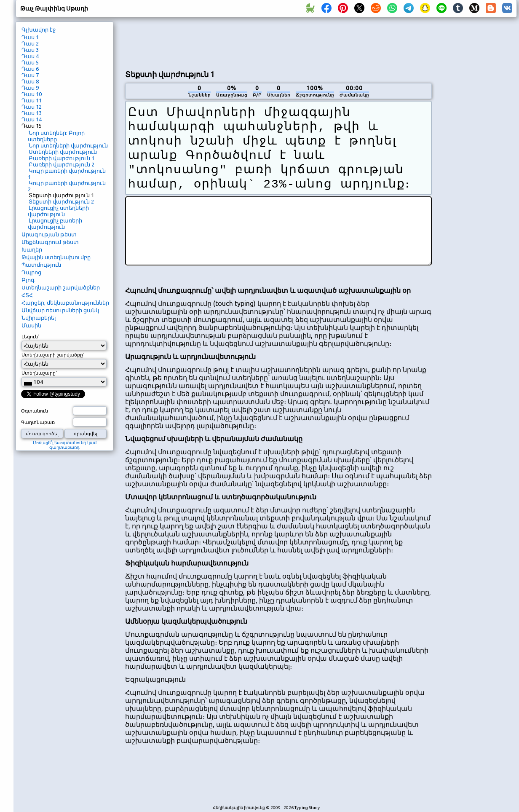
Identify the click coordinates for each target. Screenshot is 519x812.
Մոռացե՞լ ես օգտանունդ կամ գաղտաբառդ (65, 445)
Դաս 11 (32, 100)
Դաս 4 (30, 56)
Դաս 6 (30, 69)
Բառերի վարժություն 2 (62, 164)
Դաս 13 (32, 113)
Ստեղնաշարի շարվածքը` (53, 355)
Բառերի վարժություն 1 (62, 158)
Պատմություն (41, 265)
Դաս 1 (30, 37)
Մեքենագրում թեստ (50, 242)
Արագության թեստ (49, 234)
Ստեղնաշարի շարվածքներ (61, 287)
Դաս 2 (30, 43)
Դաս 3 (30, 50)
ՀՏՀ (27, 295)
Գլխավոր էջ (39, 29)
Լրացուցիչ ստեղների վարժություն (58, 211)
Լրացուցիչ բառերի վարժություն (55, 224)
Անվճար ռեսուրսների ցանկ (60, 310)
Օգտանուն (35, 411)
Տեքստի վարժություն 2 (61, 201)
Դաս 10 (32, 94)
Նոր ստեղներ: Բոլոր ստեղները (56, 136)
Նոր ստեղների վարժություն (68, 145)
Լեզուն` (31, 337)
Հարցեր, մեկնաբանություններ (65, 303)
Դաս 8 (30, 81)
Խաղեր (32, 249)
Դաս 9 (30, 88)
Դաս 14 (32, 119)
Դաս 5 (30, 62)
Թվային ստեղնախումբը (56, 257)
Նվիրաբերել (39, 318)
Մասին (31, 325)
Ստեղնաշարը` (39, 373)
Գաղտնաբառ (38, 422)
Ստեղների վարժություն (63, 152)
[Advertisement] (278, 43)
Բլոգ (28, 280)
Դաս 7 (30, 75)
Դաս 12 (32, 107)
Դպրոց (31, 272)
